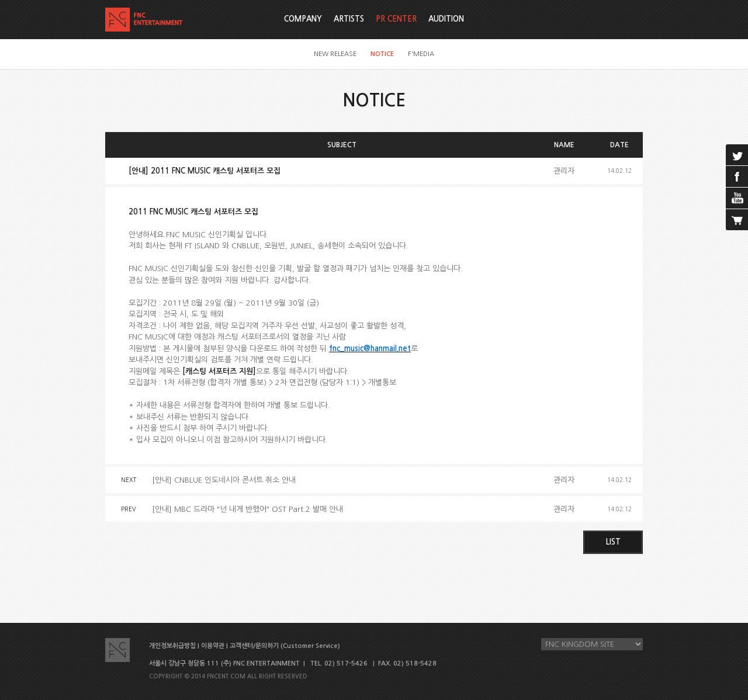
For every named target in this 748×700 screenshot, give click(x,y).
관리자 (564, 171)
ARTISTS (349, 19)
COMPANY (303, 19)
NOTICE (382, 54)
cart (737, 220)
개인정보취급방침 (172, 646)
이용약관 (213, 646)
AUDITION (446, 19)
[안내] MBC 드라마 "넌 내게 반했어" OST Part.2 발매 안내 (247, 509)
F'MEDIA (421, 54)
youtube (737, 198)
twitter (737, 155)
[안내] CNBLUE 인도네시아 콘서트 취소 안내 (224, 480)
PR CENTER (396, 19)
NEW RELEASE (335, 54)
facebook (737, 176)
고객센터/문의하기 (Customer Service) (285, 646)
